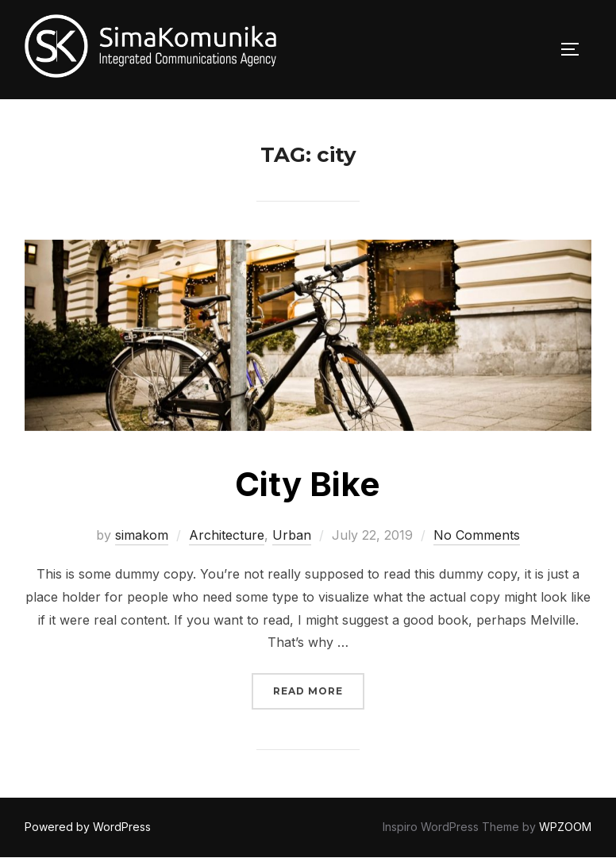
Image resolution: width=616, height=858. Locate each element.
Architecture (227, 535)
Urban (292, 535)
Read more (319, 689)
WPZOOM (565, 827)
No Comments (477, 535)
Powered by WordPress (88, 827)
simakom (142, 535)
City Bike (308, 484)
